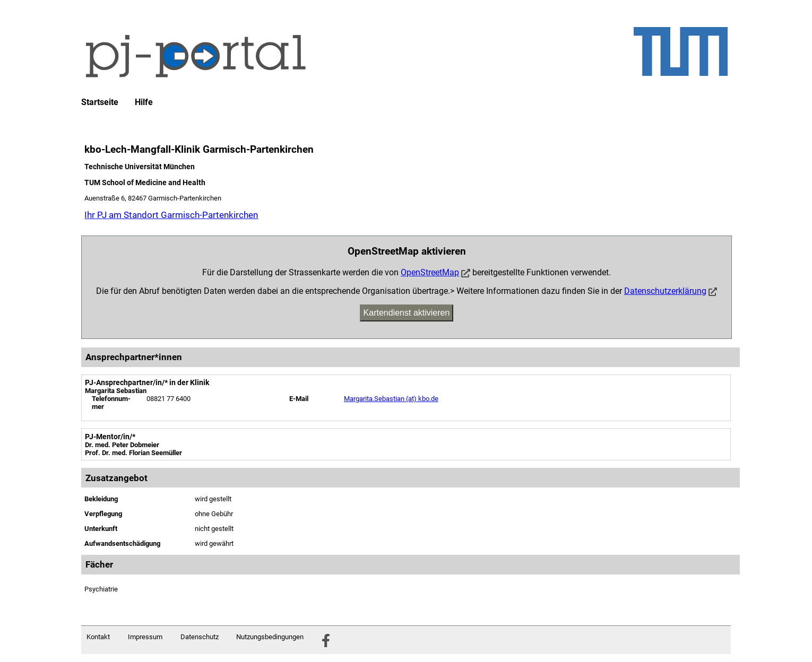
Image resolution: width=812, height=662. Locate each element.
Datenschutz (200, 637)
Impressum (145, 637)
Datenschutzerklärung (665, 291)
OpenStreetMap (430, 272)
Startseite (100, 102)
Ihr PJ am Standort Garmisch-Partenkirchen (171, 215)
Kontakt (98, 637)
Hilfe (144, 102)
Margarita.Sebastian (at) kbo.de (391, 399)
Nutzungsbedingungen (270, 637)
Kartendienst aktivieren (407, 313)
